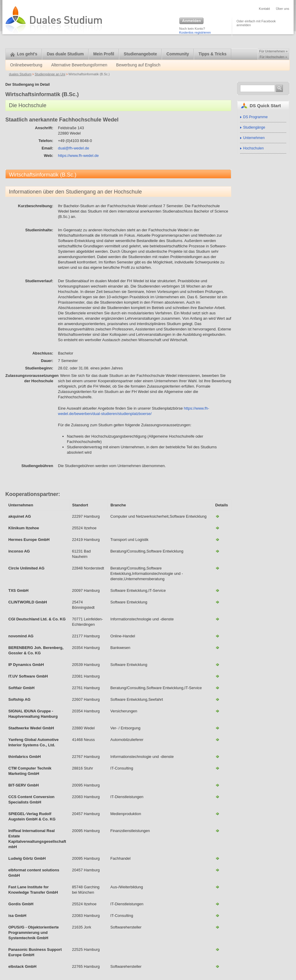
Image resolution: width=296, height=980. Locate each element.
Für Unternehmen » (273, 51)
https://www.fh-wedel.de (78, 156)
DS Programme (255, 117)
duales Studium (20, 74)
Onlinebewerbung (26, 65)
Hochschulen (253, 148)
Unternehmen (254, 138)
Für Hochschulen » (273, 57)
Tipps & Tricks (212, 54)
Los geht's (24, 54)
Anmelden (191, 21)
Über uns (282, 9)
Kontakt (264, 9)
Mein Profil (104, 54)
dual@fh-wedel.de (74, 148)
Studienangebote (140, 54)
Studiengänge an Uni (50, 74)
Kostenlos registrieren (195, 32)
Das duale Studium (65, 54)
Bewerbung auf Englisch (138, 65)
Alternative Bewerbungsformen (79, 65)
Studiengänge (254, 127)
